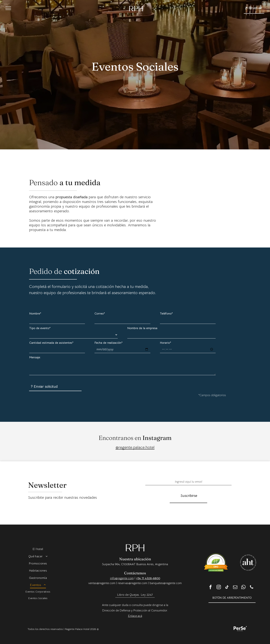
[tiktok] (227, 588)
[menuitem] (38, 549)
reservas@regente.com (132, 583)
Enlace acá (135, 616)
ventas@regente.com (102, 583)
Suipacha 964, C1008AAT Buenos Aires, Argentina (135, 564)
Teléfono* (166, 314)
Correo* (100, 314)
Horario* (166, 343)
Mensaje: (35, 357)
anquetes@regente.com (166, 583)
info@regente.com (122, 578)
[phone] (252, 588)
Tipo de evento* (40, 328)
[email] (235, 588)
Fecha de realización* (109, 343)
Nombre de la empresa (142, 328)
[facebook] (210, 588)
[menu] (8, 8)
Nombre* (35, 314)
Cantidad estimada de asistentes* (51, 343)
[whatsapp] (243, 588)
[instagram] (219, 588)
